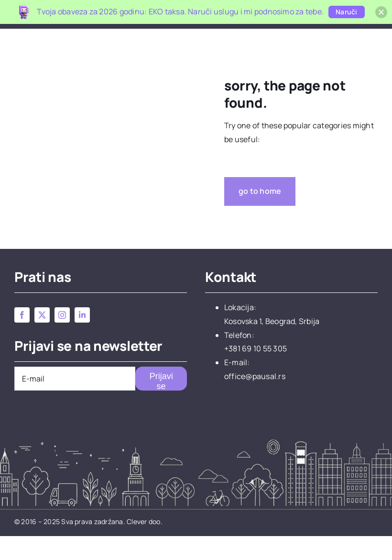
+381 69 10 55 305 (256, 372)
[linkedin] (82, 339)
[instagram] (62, 339)
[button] (363, 38)
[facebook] (22, 339)
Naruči (346, 12)
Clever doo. (145, 545)
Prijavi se (161, 405)
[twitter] (42, 339)
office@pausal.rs (255, 400)
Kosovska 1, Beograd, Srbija (272, 345)
